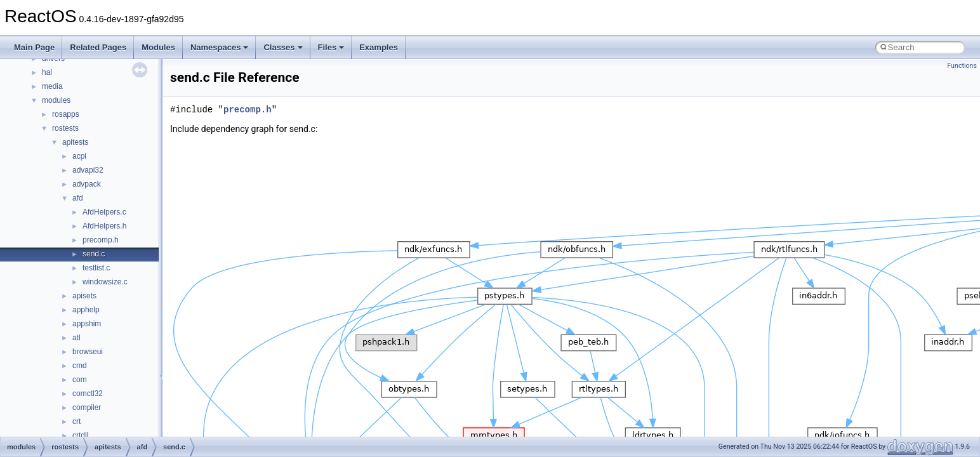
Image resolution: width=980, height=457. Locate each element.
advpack (87, 184)
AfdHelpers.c (104, 212)
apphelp (86, 310)
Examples (379, 47)
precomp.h (101, 240)
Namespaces (220, 47)
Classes (283, 47)
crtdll (80, 435)
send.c (94, 254)
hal (47, 72)
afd (78, 198)
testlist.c (96, 268)
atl (76, 338)
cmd (80, 366)
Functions (962, 66)
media (52, 86)
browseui (88, 352)
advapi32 (88, 170)
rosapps (66, 114)
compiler (87, 407)
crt (76, 421)
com (80, 380)
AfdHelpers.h (104, 226)
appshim (87, 324)
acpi (79, 156)
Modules (158, 47)
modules (56, 100)
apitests (75, 142)
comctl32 (88, 394)
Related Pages (98, 47)
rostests (65, 128)
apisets (84, 296)
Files (331, 47)
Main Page (34, 47)
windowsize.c (105, 282)
